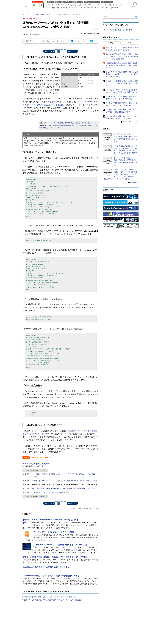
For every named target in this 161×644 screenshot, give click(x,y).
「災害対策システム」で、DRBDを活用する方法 (50, 493)
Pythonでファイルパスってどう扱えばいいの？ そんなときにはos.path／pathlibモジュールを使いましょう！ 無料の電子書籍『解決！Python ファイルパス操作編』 (121, 174)
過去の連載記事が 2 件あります (37, 496)
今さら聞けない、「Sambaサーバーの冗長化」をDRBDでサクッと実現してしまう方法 (64, 489)
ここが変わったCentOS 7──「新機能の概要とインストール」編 (59, 545)
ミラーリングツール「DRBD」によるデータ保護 (53, 532)
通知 (48, 41)
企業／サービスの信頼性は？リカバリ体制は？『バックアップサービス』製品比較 (53, 600)
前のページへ (49, 51)
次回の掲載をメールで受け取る (35, 466)
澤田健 (80, 34)
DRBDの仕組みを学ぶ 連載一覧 (36, 464)
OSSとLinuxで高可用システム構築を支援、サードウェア (47, 567)
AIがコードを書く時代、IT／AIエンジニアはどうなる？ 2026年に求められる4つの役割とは (122, 83)
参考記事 (51, 102)
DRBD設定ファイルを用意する (41, 458)
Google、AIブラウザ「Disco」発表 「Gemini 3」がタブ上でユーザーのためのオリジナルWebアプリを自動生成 (122, 56)
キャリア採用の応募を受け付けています (118, 30)
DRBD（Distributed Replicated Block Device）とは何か (55, 520)
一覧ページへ (134, 183)
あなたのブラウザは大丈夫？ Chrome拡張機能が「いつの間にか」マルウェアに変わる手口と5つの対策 (122, 74)
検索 (136, 17)
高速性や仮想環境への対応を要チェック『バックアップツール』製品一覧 (49, 597)
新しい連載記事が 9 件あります (37, 471)
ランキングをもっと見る (131, 122)
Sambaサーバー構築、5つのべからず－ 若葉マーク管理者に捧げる (51, 576)
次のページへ (72, 51)
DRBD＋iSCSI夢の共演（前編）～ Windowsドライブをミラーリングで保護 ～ (56, 557)
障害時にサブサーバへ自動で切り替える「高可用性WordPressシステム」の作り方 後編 (64, 481)
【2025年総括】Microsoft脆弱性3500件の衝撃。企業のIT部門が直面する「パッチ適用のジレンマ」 (122, 65)
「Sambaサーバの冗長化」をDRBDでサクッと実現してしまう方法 (69, 123)
